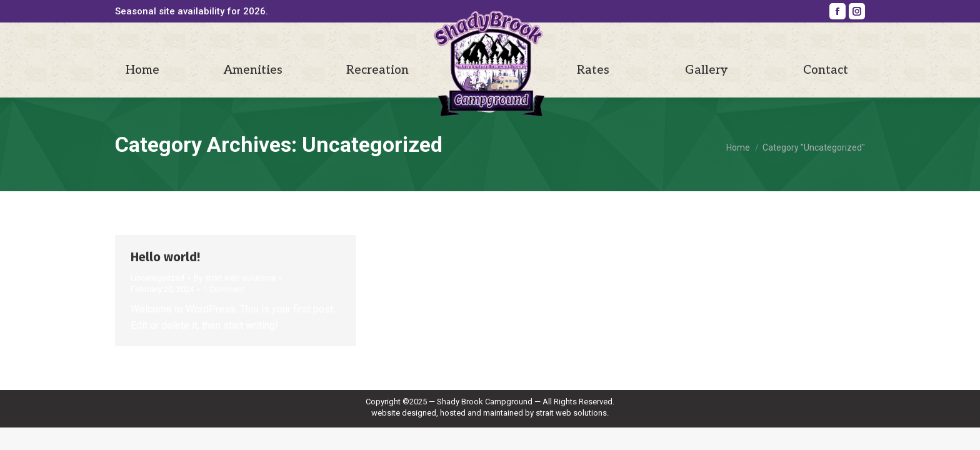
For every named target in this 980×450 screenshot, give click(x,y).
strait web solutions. (572, 413)
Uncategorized (157, 278)
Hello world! (165, 257)
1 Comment (224, 289)
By (235, 278)
